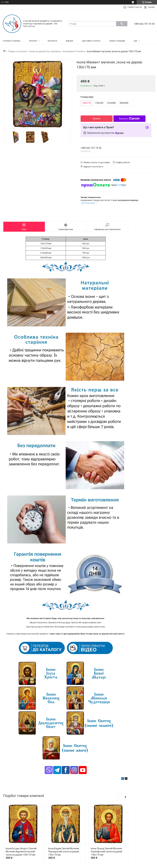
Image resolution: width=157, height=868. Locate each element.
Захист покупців (117, 41)
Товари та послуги (17, 51)
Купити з (129, 119)
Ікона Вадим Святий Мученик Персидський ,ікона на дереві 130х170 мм (64, 852)
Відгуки (70, 41)
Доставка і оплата (91, 41)
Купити (97, 119)
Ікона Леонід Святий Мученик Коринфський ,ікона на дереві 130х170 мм (107, 852)
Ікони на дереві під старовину (45, 51)
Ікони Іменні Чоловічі (74, 51)
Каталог (33, 41)
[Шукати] (122, 24)
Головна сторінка (11, 41)
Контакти (52, 41)
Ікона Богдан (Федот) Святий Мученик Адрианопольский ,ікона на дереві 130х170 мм (21, 852)
